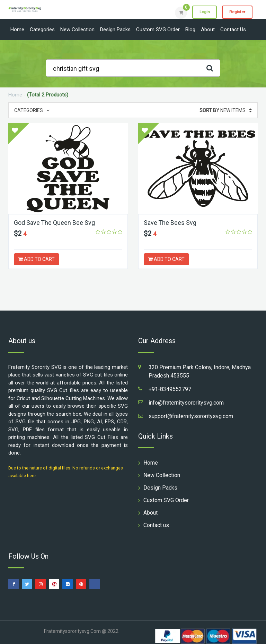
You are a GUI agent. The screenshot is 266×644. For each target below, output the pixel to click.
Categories (42, 29)
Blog (190, 29)
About (208, 29)
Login (203, 12)
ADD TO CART (37, 259)
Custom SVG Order (158, 29)
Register (237, 12)
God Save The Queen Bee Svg (55, 223)
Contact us (233, 29)
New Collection (77, 29)
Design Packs (115, 29)
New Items (226, 110)
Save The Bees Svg (170, 223)
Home (17, 29)
